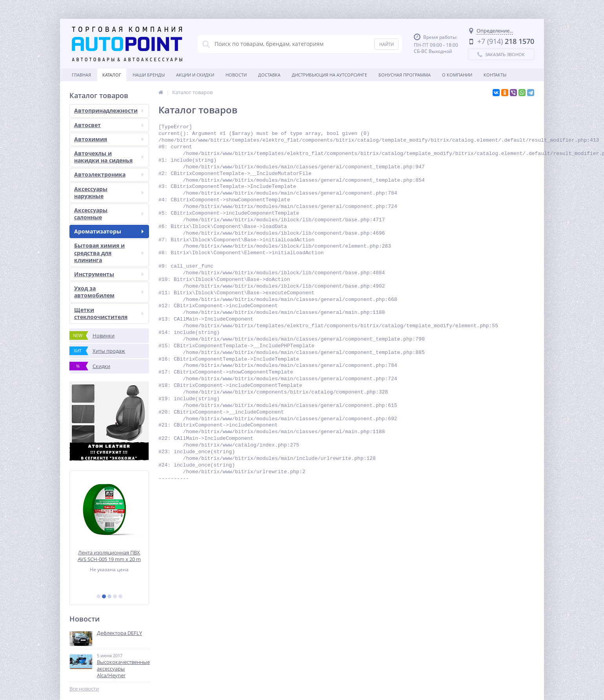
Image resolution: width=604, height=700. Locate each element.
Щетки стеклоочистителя (109, 313)
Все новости (84, 689)
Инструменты (109, 274)
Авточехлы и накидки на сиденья (109, 157)
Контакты (495, 75)
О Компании (457, 75)
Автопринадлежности (109, 110)
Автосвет (109, 125)
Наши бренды (149, 75)
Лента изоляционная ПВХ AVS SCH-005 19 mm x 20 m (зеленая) (109, 556)
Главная (81, 75)
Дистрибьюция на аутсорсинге (329, 75)
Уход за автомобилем (109, 292)
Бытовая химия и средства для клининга (109, 252)
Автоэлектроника (109, 174)
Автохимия (109, 139)
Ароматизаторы (109, 231)
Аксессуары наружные (109, 192)
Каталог (112, 75)
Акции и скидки (195, 75)
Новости (236, 75)
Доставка (269, 75)
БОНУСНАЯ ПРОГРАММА (405, 75)
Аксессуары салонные (109, 214)
